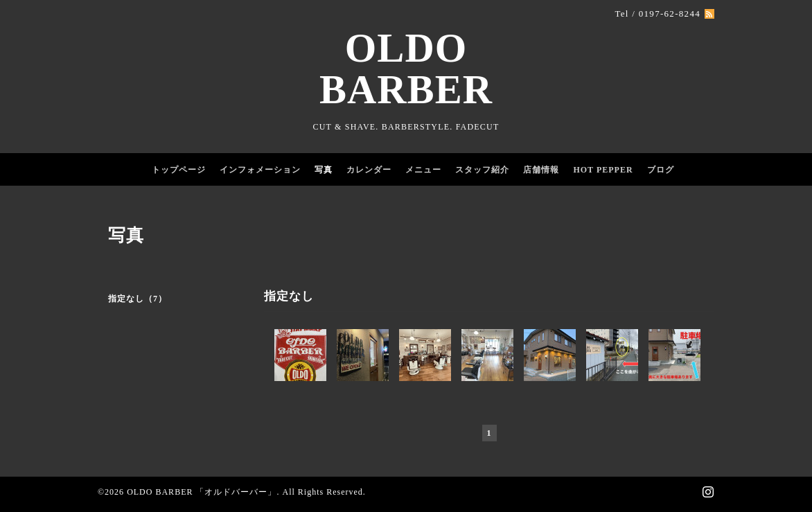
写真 (324, 170)
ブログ (661, 170)
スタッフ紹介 (482, 170)
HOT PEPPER (603, 170)
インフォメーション (260, 170)
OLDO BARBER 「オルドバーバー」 (202, 492)
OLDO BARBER (406, 69)
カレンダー (369, 170)
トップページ (179, 170)
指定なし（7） (138, 299)
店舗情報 (541, 170)
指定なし (289, 296)
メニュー (423, 170)
